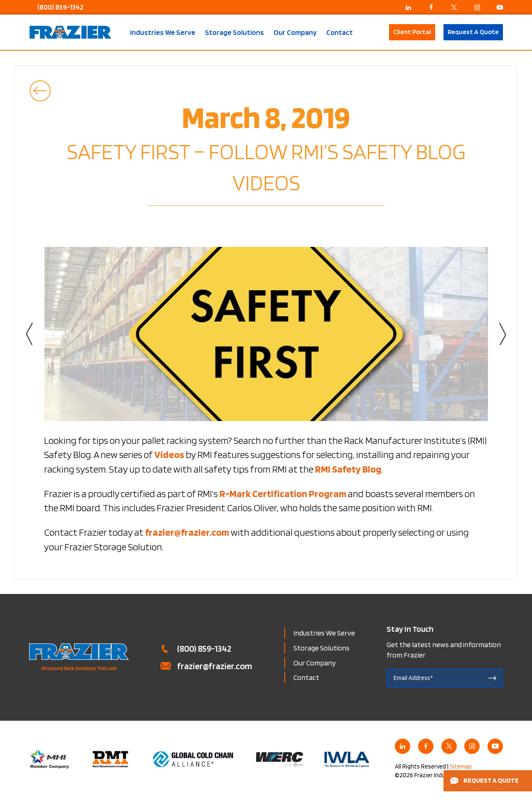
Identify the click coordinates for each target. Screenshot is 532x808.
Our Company (295, 32)
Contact (340, 32)
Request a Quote (484, 780)
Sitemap (461, 766)
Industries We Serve (163, 32)
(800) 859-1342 (60, 7)
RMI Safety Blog (348, 469)
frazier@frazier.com (215, 666)
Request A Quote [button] (473, 32)
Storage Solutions (234, 32)
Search (376, 32)
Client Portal (412, 32)
